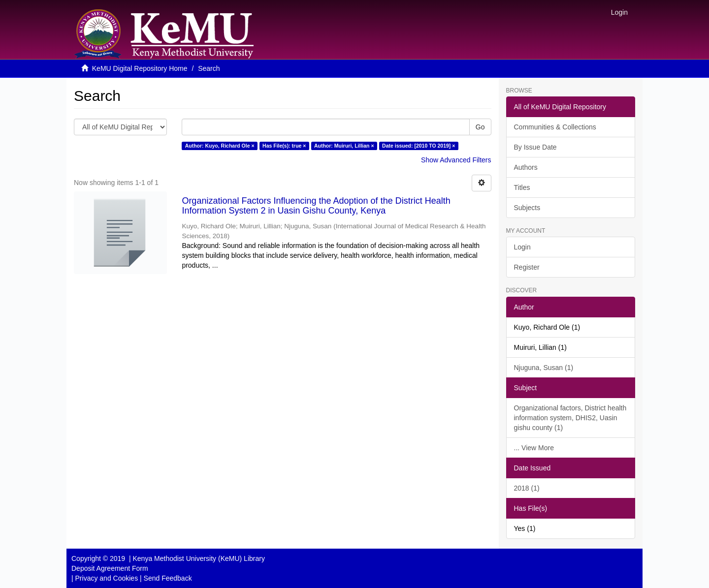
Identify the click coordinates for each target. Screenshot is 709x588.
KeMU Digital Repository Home (140, 68)
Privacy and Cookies (107, 578)
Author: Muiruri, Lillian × (344, 146)
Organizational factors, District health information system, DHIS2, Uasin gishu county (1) (570, 418)
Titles (522, 187)
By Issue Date (535, 147)
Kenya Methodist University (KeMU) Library (198, 558)
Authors (526, 167)
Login (522, 247)
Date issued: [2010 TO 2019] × (419, 146)
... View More (534, 448)
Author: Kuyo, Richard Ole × (220, 146)
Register (527, 267)
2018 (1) (527, 488)
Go (480, 127)
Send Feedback (168, 578)
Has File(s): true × (284, 146)
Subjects (527, 208)
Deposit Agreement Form (110, 568)
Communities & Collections (555, 127)
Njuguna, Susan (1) (544, 368)
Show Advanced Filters (456, 160)
